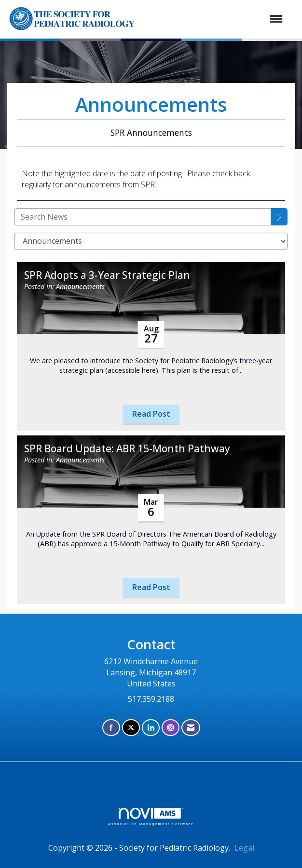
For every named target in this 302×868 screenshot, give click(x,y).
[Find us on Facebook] (111, 728)
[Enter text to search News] (143, 217)
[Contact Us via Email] (191, 728)
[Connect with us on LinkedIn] (151, 728)
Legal (244, 848)
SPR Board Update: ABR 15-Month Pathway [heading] (127, 449)
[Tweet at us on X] (131, 728)
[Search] (279, 217)
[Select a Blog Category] (151, 241)
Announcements (80, 286)
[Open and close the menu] (244, 19)
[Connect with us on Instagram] (171, 728)
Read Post (151, 414)
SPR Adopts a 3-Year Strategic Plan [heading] (107, 275)
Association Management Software (151, 817)
